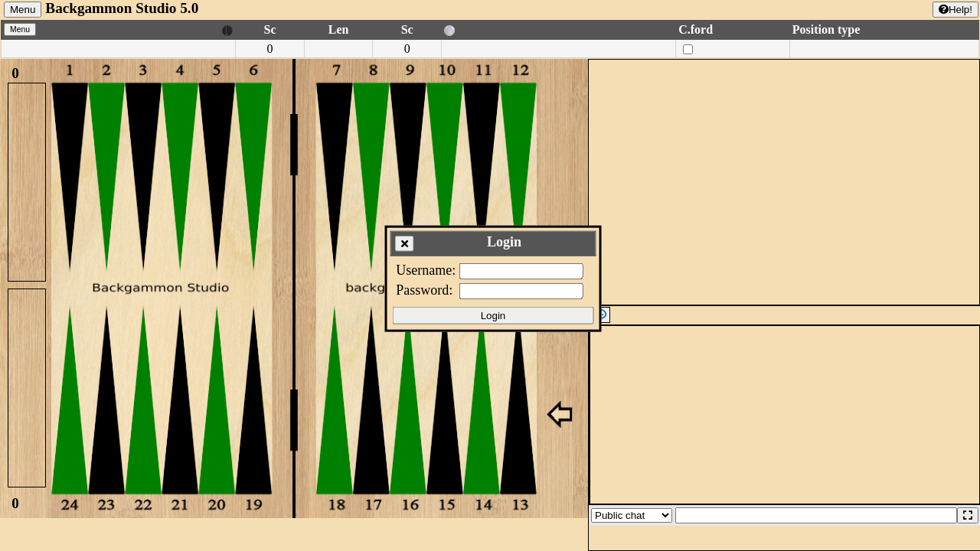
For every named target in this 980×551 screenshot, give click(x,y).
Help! (955, 10)
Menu (23, 10)
